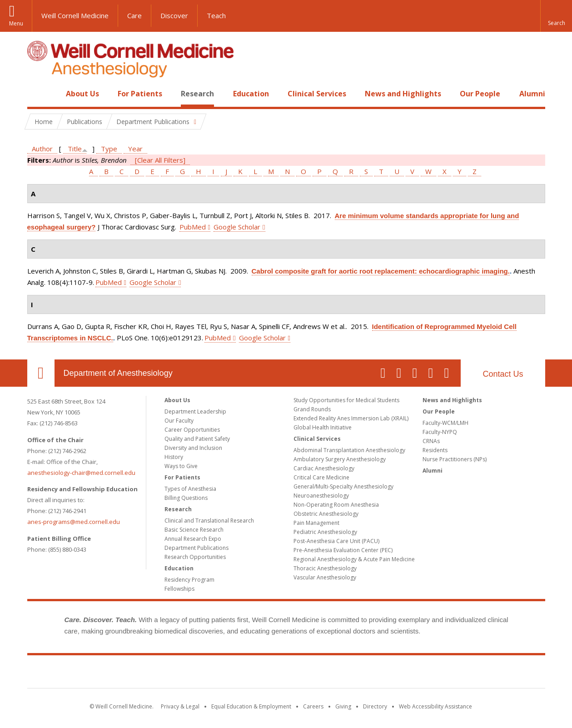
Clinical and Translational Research (209, 521)
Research (197, 94)
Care (134, 15)
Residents (435, 450)
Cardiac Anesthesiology (324, 468)
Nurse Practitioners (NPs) (455, 459)
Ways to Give (181, 466)
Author (42, 149)
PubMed (193, 227)
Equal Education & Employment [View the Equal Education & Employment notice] (251, 706)
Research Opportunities (195, 557)
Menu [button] (16, 23)
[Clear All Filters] (160, 160)
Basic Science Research (194, 530)
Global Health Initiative (323, 427)
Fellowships (179, 589)
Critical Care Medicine (321, 477)
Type (109, 149)
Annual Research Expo (193, 539)
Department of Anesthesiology (118, 373)
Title (75, 149)
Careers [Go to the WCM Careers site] (313, 706)
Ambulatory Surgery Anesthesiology (340, 459)
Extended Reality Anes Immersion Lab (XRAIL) (351, 418)
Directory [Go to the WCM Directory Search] (375, 706)
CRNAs (431, 441)
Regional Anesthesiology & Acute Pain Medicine (354, 559)
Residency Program (189, 580)
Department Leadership (195, 411)
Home (37, 94)
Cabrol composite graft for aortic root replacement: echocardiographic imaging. (381, 271)
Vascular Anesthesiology (325, 577)
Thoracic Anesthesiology (325, 568)
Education (251, 94)
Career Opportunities (192, 430)
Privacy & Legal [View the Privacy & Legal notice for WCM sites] (180, 706)
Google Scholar (237, 227)
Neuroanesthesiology (321, 496)
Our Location (41, 373)
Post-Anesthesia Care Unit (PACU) (336, 541)
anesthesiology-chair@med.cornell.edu (81, 473)
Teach (216, 15)
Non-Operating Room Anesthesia (336, 505)
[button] (556, 16)
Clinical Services (317, 94)
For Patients (140, 94)
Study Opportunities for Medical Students (346, 400)
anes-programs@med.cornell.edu (74, 522)
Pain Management (316, 523)
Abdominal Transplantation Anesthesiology (349, 450)
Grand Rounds (312, 409)
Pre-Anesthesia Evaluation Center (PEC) (343, 550)
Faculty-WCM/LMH (445, 423)
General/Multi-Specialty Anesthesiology (343, 486)
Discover (174, 15)
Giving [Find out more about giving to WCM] (343, 706)
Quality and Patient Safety (197, 439)
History (174, 457)
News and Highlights (403, 94)
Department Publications (196, 548)
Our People (480, 94)
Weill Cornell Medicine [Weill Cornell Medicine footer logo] (286, 673)
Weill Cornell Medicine (75, 15)
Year (135, 149)
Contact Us (503, 374)
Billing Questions (186, 498)
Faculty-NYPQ (440, 432)
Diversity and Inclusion (193, 448)
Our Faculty (179, 421)
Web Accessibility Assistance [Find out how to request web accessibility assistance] (435, 706)
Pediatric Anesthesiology (325, 532)
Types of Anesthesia (190, 489)
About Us (82, 94)
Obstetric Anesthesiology (326, 514)
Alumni (532, 94)
